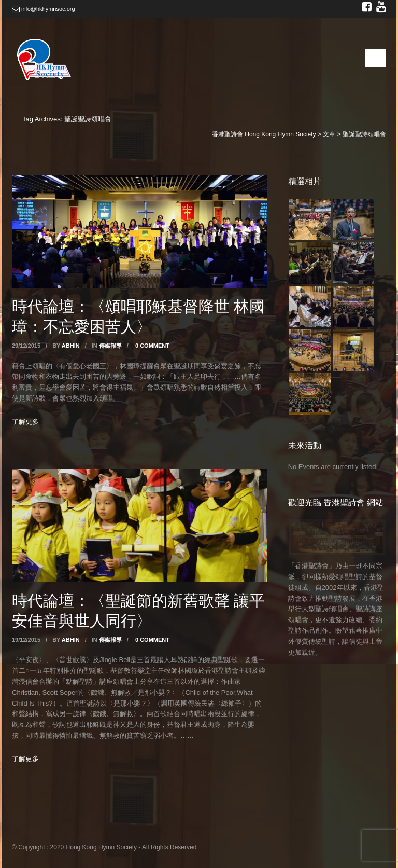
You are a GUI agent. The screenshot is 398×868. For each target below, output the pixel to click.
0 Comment (152, 346)
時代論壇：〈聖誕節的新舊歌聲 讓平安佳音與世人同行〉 (138, 610)
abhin (71, 346)
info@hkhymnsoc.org (44, 9)
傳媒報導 (110, 346)
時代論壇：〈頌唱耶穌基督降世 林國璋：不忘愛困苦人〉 (138, 316)
